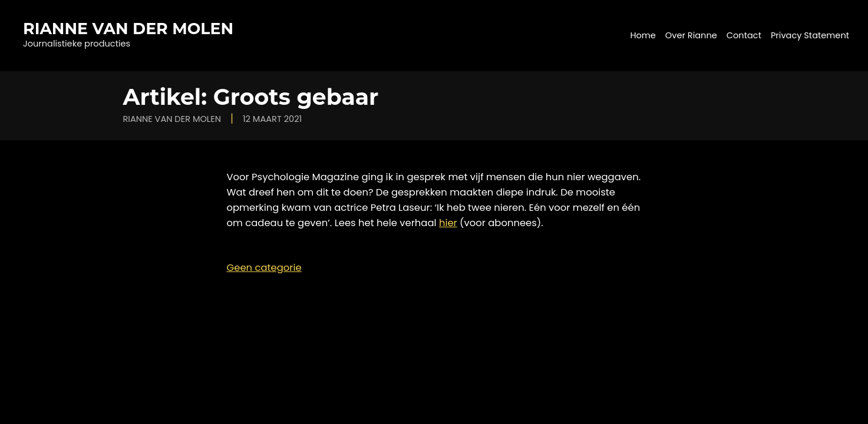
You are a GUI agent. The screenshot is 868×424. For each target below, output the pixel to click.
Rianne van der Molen (128, 29)
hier (448, 223)
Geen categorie (264, 268)
